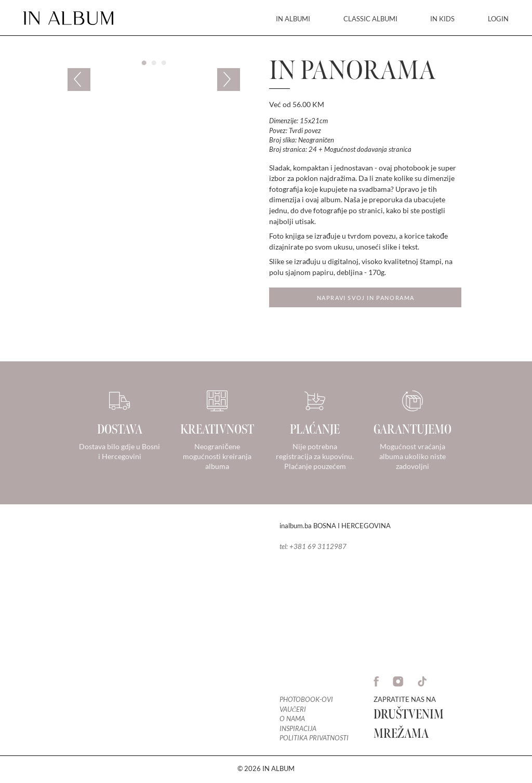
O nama (292, 719)
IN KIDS (442, 19)
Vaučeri (293, 709)
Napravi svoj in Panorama (366, 298)
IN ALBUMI (293, 19)
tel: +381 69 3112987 (313, 546)
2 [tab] (154, 63)
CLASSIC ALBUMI (370, 19)
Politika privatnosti (314, 738)
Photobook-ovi (306, 700)
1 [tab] (144, 63)
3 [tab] (164, 63)
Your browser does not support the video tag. (133, 630)
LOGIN (498, 19)
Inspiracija (298, 729)
